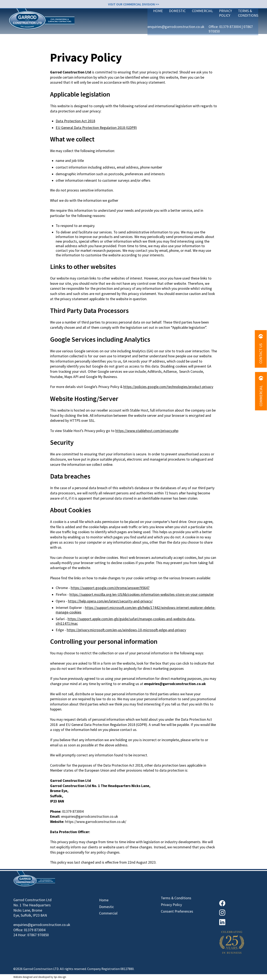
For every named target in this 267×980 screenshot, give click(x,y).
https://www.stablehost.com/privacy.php (147, 431)
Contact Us (261, 349)
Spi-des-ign (60, 977)
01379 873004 (219, 16)
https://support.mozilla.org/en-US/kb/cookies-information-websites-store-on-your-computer (142, 595)
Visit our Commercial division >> (134, 4)
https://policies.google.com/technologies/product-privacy (168, 387)
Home (124, 26)
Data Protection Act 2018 (75, 121)
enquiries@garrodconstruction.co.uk (162, 16)
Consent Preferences (177, 911)
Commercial (170, 26)
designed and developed (36, 977)
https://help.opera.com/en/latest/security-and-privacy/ (110, 601)
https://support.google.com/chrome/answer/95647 (110, 588)
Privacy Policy (199, 26)
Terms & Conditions (236, 26)
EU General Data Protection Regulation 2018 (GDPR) (96, 128)
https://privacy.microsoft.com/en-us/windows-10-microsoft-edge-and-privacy (126, 630)
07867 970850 (243, 16)
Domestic (144, 26)
